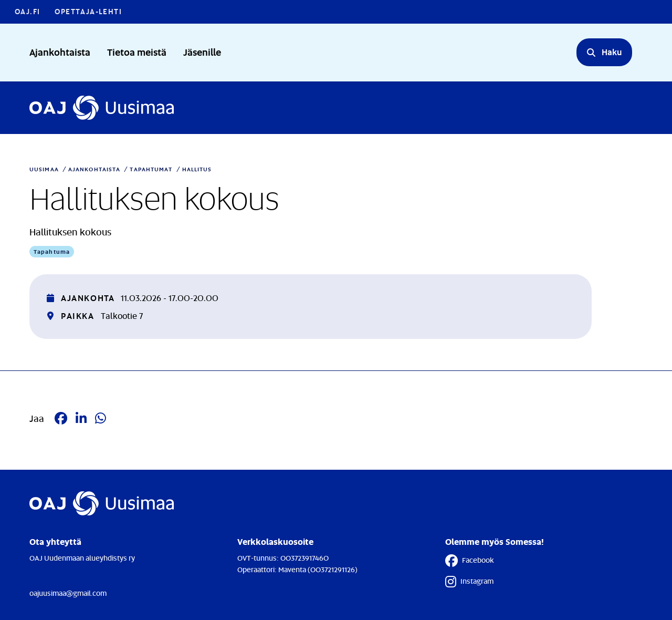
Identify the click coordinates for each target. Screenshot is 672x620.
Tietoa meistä (137, 52)
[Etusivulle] (102, 108)
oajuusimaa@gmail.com (68, 593)
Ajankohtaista (60, 52)
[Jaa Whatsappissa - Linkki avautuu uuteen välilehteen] (101, 418)
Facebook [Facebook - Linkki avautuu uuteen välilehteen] (470, 561)
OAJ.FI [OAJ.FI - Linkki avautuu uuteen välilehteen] (27, 11)
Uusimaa (44, 169)
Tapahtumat (151, 169)
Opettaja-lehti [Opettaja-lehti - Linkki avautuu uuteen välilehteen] (88, 11)
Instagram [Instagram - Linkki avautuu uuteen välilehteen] (469, 582)
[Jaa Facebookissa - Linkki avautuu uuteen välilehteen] (61, 418)
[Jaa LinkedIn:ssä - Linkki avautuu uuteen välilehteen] (81, 418)
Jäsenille (202, 52)
